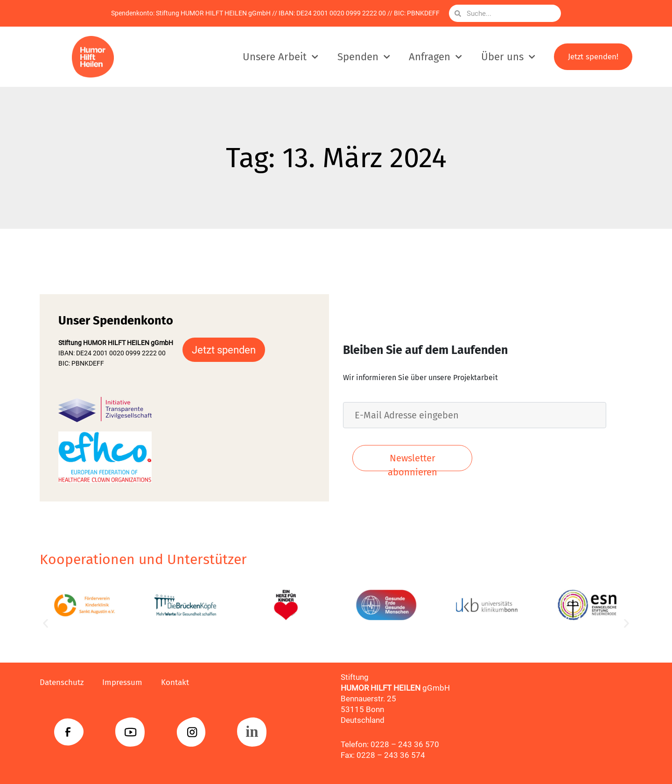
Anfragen (435, 57)
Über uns (508, 57)
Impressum (122, 682)
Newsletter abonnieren (413, 462)
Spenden (364, 57)
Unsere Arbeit (280, 57)
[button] (45, 624)
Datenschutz (62, 682)
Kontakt (175, 682)
